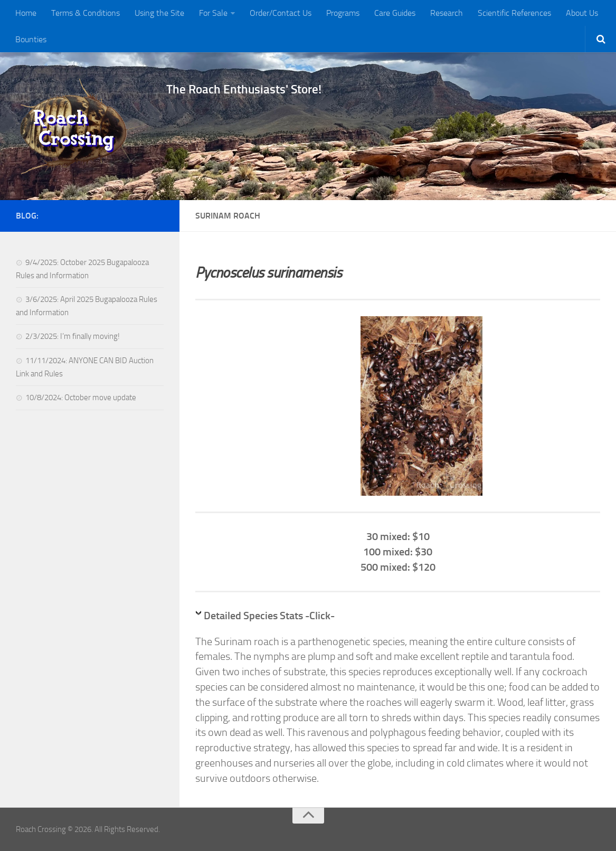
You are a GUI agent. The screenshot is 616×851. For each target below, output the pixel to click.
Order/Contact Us (281, 13)
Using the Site (159, 13)
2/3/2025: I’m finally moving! (73, 336)
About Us (582, 13)
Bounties (31, 39)
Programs (343, 13)
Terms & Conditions (86, 13)
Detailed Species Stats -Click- (269, 616)
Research (447, 13)
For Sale (213, 13)
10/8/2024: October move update (81, 398)
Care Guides (395, 13)
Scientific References (514, 13)
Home (26, 13)
